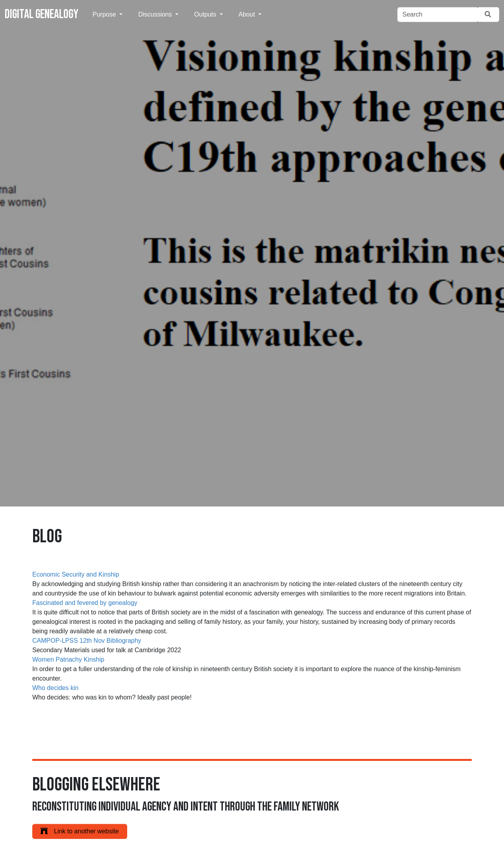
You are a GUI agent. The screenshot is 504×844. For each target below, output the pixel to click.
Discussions (156, 14)
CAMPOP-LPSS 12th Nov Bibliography (87, 641)
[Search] (437, 15)
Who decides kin (55, 688)
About (248, 14)
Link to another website (80, 831)
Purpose (105, 14)
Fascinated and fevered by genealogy (85, 603)
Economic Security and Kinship (76, 574)
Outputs (206, 14)
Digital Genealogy (42, 14)
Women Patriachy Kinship (68, 659)
